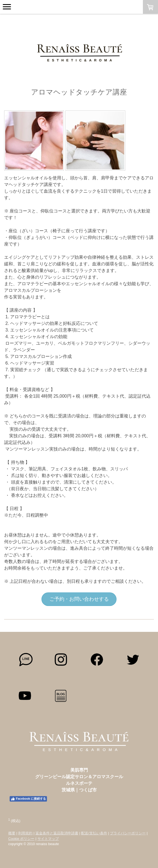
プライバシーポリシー (128, 833)
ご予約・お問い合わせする (79, 599)
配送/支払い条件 (94, 833)
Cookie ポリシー (21, 839)
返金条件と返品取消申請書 (57, 833)
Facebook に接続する (28, 799)
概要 (12, 833)
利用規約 (25, 833)
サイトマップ (48, 839)
